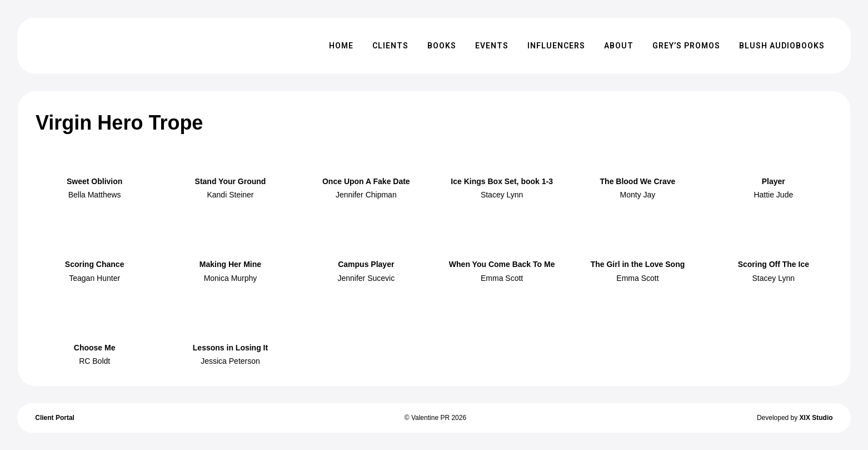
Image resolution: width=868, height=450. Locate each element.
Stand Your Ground (231, 181)
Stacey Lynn (502, 195)
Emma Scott (502, 278)
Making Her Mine (230, 264)
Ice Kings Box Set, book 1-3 (502, 181)
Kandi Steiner (230, 195)
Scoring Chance (95, 264)
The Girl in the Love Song (638, 264)
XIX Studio (816, 418)
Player (774, 181)
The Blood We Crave (638, 181)
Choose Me (95, 348)
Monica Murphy (231, 278)
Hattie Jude (773, 195)
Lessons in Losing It (230, 348)
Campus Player (366, 264)
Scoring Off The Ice (774, 264)
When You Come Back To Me (502, 264)
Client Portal (55, 418)
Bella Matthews (95, 195)
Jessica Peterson (230, 361)
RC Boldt (94, 361)
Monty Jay (638, 195)
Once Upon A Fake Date (366, 181)
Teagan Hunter (94, 278)
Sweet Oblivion (94, 181)
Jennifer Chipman (366, 195)
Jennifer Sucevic (366, 278)
